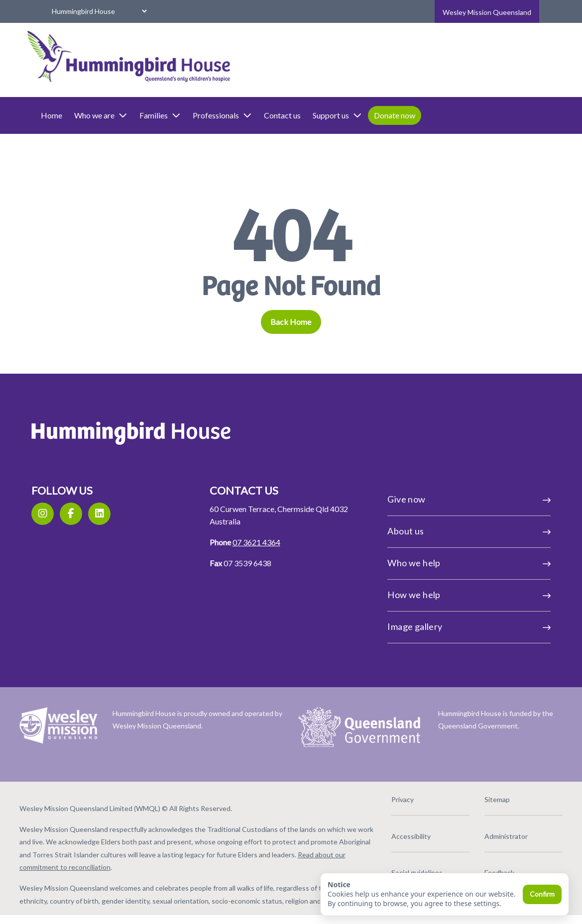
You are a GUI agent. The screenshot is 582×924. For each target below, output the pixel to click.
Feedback (479, 869)
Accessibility (401, 832)
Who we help (457, 563)
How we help (457, 595)
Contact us (313, 115)
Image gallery (457, 626)
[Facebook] (89, 514)
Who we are (131, 115)
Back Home (291, 322)
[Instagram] (61, 514)
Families (190, 115)
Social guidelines (407, 869)
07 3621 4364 (262, 542)
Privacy (393, 795)
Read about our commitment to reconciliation (180, 863)
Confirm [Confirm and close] (542, 894)
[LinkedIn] (118, 514)
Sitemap (477, 795)
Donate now (425, 115)
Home (82, 115)
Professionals (253, 115)
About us (457, 531)
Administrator (486, 832)
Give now (457, 499)
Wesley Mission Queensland (487, 12)
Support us (368, 115)
